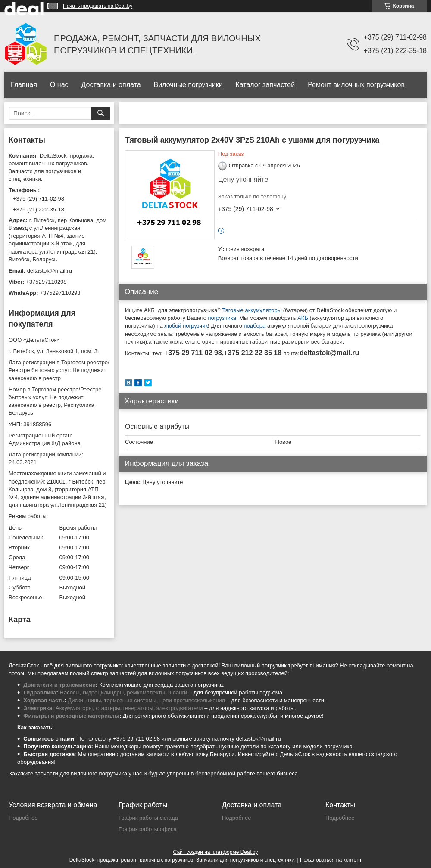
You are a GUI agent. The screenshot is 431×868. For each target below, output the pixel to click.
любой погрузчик (186, 326)
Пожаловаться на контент (331, 860)
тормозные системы (130, 700)
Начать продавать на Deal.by (98, 6)
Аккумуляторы (74, 708)
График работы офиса (148, 829)
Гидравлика (40, 693)
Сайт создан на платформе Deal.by (216, 852)
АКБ (303, 318)
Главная (24, 85)
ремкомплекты (146, 693)
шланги (178, 693)
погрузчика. (223, 318)
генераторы (138, 708)
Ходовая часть (44, 700)
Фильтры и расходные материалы (71, 716)
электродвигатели (180, 708)
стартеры (108, 708)
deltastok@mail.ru (50, 271)
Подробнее (23, 818)
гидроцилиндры (103, 693)
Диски (75, 700)
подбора (256, 326)
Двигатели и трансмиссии (59, 685)
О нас (59, 85)
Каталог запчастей (265, 85)
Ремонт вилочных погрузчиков (356, 85)
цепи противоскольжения (192, 700)
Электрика (38, 708)
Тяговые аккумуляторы (252, 310)
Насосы (70, 693)
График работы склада (148, 818)
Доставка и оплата (111, 85)
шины (94, 700)
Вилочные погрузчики (188, 85)
